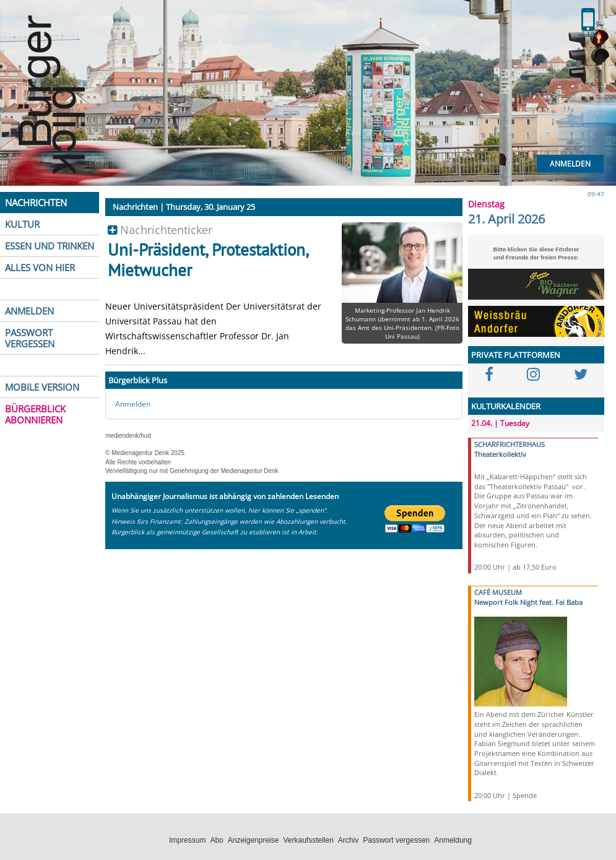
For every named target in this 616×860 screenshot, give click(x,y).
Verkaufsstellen (308, 840)
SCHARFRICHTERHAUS (510, 444)
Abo (216, 840)
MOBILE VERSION (42, 387)
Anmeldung (453, 840)
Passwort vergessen (396, 840)
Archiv (348, 840)
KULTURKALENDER (506, 406)
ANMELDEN (29, 311)
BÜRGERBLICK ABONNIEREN (35, 414)
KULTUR (22, 224)
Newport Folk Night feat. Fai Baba (528, 602)
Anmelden (570, 164)
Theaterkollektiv (500, 454)
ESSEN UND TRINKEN (50, 246)
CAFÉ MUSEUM (498, 592)
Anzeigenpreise (254, 840)
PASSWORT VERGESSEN (30, 338)
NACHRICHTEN (36, 202)
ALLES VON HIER (40, 267)
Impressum (187, 840)
